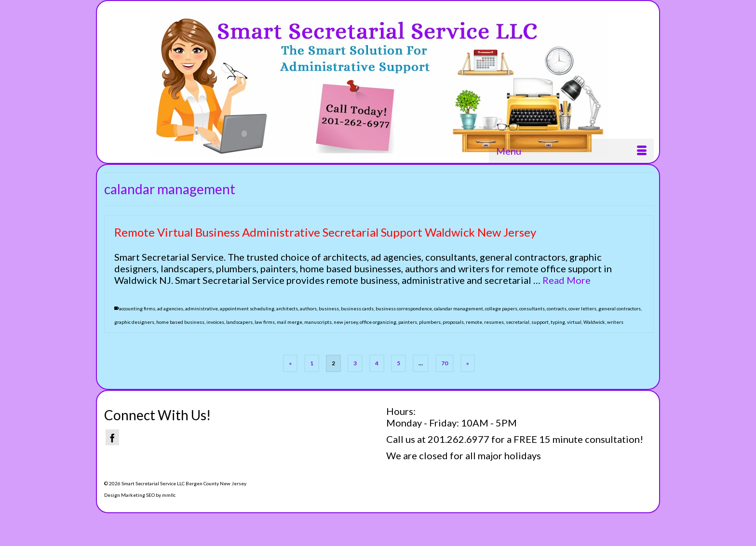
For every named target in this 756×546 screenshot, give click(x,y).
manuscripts (318, 322)
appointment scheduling (247, 309)
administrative (202, 309)
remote (474, 322)
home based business (180, 322)
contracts (557, 309)
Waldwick (594, 322)
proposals (453, 322)
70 (445, 363)
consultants (532, 309)
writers (615, 322)
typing (558, 322)
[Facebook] (112, 437)
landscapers (239, 322)
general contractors (620, 309)
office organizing (378, 322)
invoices (215, 322)
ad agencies (170, 309)
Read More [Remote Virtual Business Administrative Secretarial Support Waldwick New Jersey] (567, 280)
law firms (265, 322)
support (540, 322)
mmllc (169, 495)
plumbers (430, 322)
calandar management (459, 309)
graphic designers (134, 322)
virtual (574, 322)
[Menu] (571, 151)
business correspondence (404, 309)
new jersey (346, 322)
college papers (501, 309)
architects (287, 309)
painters (408, 322)
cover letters (582, 309)
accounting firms (137, 309)
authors (308, 309)
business (329, 309)
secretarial (518, 322)
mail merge (290, 322)
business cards (357, 309)
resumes (494, 322)
